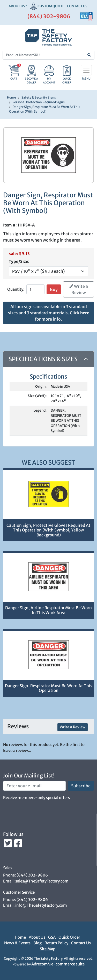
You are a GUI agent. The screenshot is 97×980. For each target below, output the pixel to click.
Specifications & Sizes (43, 359)
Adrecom (40, 964)
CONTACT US (77, 6)
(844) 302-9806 (49, 16)
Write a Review (79, 289)
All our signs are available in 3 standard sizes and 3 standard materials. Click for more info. (49, 313)
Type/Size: (19, 261)
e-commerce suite (68, 964)
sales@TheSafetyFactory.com (42, 881)
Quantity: (16, 289)
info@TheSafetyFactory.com (41, 905)
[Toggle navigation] (86, 70)
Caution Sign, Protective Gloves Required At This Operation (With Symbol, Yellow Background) (48, 530)
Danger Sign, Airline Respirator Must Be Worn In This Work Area (48, 610)
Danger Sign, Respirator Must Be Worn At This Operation (48, 688)
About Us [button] (17, 6)
